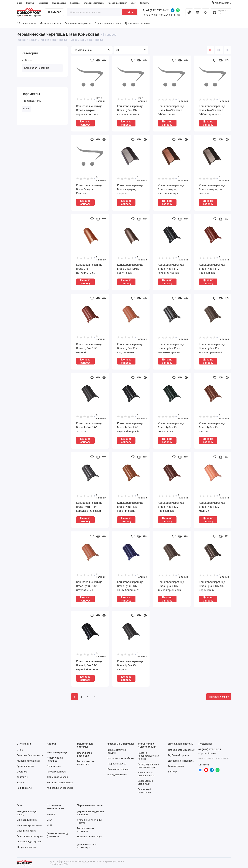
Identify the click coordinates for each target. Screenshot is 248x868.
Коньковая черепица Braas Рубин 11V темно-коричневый (212, 348)
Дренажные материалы (181, 761)
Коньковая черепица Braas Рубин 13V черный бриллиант (89, 665)
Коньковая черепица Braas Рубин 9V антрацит (130, 665)
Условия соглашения (28, 761)
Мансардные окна (27, 820)
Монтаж (30, 3)
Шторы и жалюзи (26, 847)
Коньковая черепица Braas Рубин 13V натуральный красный (89, 586)
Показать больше (219, 697)
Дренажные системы (137, 23)
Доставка (75, 3)
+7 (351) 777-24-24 (156, 10)
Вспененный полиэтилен (145, 791)
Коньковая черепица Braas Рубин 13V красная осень (130, 507)
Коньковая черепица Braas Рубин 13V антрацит (89, 427)
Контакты (144, 3)
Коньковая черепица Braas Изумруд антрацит (130, 189)
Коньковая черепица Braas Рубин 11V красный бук (212, 269)
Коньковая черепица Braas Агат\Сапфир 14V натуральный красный (212, 110)
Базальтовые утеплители (145, 782)
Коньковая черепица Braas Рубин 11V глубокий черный (171, 269)
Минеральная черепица (60, 788)
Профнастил (54, 766)
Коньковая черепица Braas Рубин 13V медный (212, 507)
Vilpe (49, 820)
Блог (133, 3)
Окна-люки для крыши (29, 842)
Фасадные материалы (78, 23)
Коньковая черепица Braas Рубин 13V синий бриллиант (130, 586)
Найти (129, 12)
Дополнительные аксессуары (87, 846)
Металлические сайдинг (121, 758)
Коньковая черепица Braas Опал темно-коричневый (130, 269)
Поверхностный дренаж (181, 750)
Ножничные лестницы (89, 837)
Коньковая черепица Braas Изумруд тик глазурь (212, 189)
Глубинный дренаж (179, 755)
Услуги (20, 783)
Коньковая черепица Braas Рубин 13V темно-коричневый (171, 586)
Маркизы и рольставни (29, 825)
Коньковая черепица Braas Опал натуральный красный (89, 269)
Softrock (173, 772)
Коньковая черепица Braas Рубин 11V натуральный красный (130, 348)
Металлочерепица (51, 23)
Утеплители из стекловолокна (146, 774)
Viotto (50, 825)
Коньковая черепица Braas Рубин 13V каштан (212, 427)
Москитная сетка (26, 831)
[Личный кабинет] (189, 12)
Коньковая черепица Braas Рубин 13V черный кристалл (130, 110)
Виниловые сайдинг (118, 769)
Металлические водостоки (86, 763)
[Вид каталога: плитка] (210, 50)
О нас (19, 3)
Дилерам (43, 3)
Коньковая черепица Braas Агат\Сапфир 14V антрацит (171, 110)
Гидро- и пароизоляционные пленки (149, 756)
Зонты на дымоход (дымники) (57, 835)
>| (95, 697)
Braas (27, 60)
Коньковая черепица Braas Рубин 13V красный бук (171, 507)
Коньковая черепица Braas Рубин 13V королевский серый (89, 507)
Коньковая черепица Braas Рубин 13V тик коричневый (212, 586)
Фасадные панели (117, 774)
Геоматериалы (176, 766)
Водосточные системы (108, 23)
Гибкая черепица (26, 23)
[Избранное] (206, 12)
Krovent (51, 814)
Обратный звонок (207, 753)
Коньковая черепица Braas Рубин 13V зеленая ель (171, 427)
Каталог (54, 12)
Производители (25, 766)
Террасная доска (117, 764)
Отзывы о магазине (94, 3)
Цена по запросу (85, 123)
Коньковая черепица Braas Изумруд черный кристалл (89, 110)
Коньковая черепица (37, 68)
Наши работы (59, 3)
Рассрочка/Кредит (117, 3)
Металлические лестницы (86, 830)
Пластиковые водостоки (85, 754)
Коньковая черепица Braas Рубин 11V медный (89, 348)
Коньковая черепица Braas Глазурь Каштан (89, 189)
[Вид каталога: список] (219, 50)
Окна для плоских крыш (30, 836)
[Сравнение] (197, 12)
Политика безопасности (30, 755)
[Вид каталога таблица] (228, 50)
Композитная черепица (60, 783)
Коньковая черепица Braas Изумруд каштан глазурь (171, 189)
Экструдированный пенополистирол (149, 766)
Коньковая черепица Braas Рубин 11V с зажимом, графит (171, 348)
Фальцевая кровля (57, 777)
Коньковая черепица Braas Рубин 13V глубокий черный (130, 427)
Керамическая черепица (55, 759)
